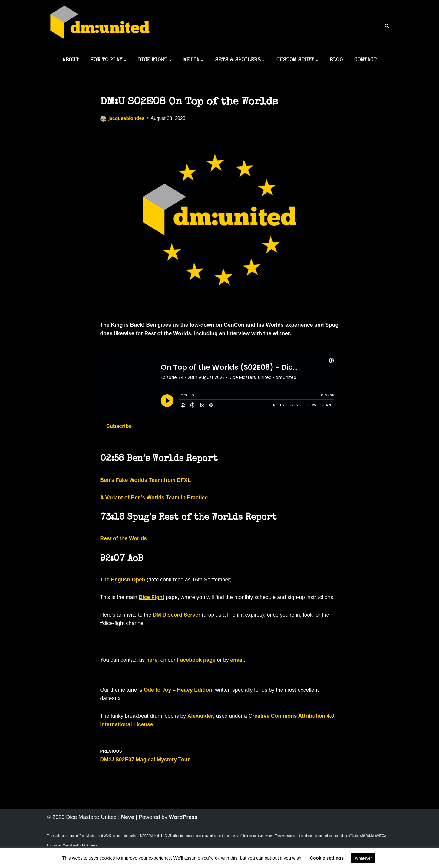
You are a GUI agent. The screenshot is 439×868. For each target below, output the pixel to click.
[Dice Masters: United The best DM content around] (100, 26)
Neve (128, 832)
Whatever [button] (363, 858)
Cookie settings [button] (327, 858)
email (241, 673)
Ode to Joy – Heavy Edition (180, 703)
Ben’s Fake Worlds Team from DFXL (147, 482)
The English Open (123, 583)
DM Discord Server (178, 628)
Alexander (203, 730)
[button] (124, 61)
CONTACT (368, 61)
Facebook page (199, 673)
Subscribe (119, 428)
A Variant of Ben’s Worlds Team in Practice (155, 500)
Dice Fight (153, 601)
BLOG (338, 61)
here (153, 673)
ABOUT (68, 61)
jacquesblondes (127, 119)
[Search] (387, 26)
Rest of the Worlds (124, 541)
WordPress (183, 832)
